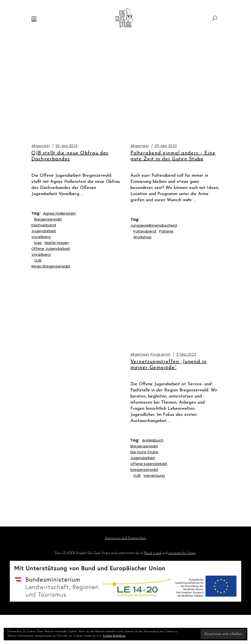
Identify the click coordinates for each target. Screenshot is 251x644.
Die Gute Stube (144, 452)
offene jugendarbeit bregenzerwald (149, 467)
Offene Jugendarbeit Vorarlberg (51, 252)
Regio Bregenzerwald (51, 266)
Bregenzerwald (48, 219)
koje (38, 243)
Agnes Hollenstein (59, 213)
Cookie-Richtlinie (114, 636)
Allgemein (41, 146)
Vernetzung (154, 475)
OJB (38, 260)
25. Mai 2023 (166, 146)
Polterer (166, 231)
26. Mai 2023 (66, 146)
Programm (160, 354)
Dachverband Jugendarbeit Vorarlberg (44, 231)
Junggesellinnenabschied (154, 225)
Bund (148, 553)
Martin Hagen (57, 243)
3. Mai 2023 (186, 354)
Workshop (142, 237)
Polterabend (145, 231)
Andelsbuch (153, 440)
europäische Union (182, 553)
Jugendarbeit (143, 458)
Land (157, 553)
